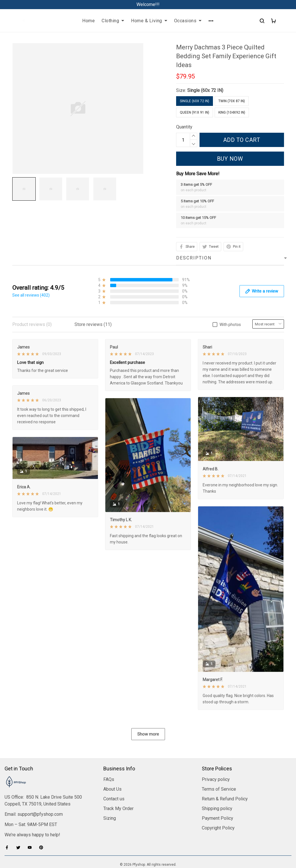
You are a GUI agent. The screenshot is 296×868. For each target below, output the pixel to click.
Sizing (110, 788)
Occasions (188, 21)
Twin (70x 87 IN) (232, 101)
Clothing (113, 21)
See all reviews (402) (31, 295)
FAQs (109, 749)
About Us (112, 759)
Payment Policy (218, 788)
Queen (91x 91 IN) (195, 112)
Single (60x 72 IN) (205, 90)
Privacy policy (216, 749)
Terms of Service (219, 759)
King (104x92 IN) (232, 112)
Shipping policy (217, 778)
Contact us (114, 769)
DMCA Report (148, 842)
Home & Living (149, 21)
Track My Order (118, 778)
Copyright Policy (218, 798)
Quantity (184, 127)
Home (88, 21)
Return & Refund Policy (225, 769)
